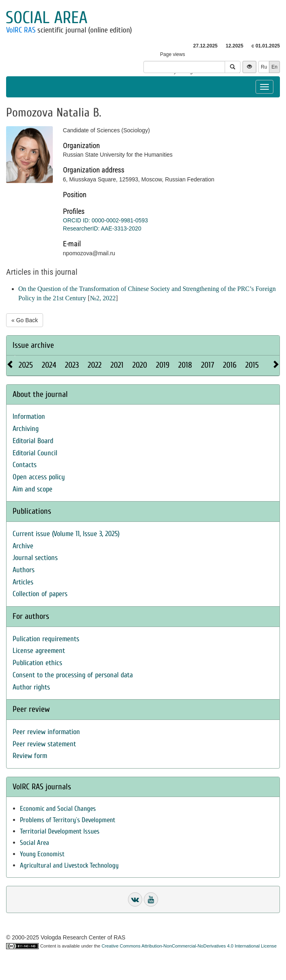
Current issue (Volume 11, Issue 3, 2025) (66, 534)
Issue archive (33, 345)
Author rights (31, 687)
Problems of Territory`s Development (68, 820)
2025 (26, 365)
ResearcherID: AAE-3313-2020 (102, 228)
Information (29, 417)
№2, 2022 (103, 298)
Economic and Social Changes (58, 809)
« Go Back (25, 320)
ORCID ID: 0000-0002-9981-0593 (105, 220)
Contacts (25, 465)
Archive (23, 546)
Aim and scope (32, 489)
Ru (264, 67)
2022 (95, 365)
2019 (163, 365)
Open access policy (39, 477)
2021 (117, 365)
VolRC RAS (21, 30)
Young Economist (42, 854)
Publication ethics (37, 663)
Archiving (26, 429)
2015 (252, 365)
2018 (185, 365)
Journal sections (35, 558)
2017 (208, 365)
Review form (30, 756)
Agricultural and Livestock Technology (69, 865)
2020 (140, 365)
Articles (23, 582)
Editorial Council (35, 453)
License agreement (39, 651)
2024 (49, 365)
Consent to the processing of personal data (73, 675)
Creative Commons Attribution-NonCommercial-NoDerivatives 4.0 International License (189, 946)
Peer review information (46, 732)
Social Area (35, 843)
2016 (230, 365)
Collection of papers (40, 594)
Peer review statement (44, 744)
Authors (24, 570)
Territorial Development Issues (60, 831)
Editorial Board (33, 441)
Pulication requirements (46, 639)
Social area (47, 18)
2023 (72, 365)
